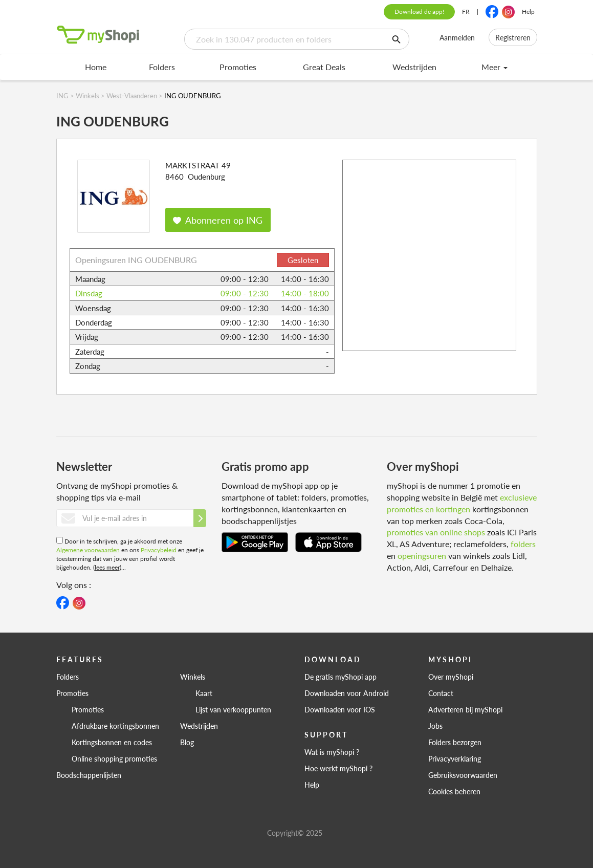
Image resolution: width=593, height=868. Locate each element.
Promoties (238, 67)
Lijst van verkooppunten (233, 709)
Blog (187, 742)
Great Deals (324, 67)
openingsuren (422, 556)
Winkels (193, 677)
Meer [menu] (495, 67)
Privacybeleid (159, 550)
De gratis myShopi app (341, 677)
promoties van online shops (436, 532)
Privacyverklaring (455, 758)
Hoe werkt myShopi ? (338, 768)
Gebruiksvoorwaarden (463, 775)
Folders (162, 67)
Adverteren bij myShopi (465, 709)
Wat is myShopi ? (332, 752)
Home (96, 67)
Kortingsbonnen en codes (112, 742)
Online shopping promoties (114, 758)
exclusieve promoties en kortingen (462, 503)
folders (523, 544)
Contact (441, 693)
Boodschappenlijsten (89, 775)
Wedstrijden (414, 67)
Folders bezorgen (455, 742)
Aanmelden (457, 37)
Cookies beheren (454, 791)
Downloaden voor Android (347, 693)
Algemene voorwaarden (88, 550)
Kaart (204, 693)
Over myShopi (451, 677)
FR (466, 12)
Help (528, 12)
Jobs (435, 726)
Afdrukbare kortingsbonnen (115, 726)
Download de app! (419, 12)
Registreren (513, 37)
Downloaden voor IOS (340, 709)
